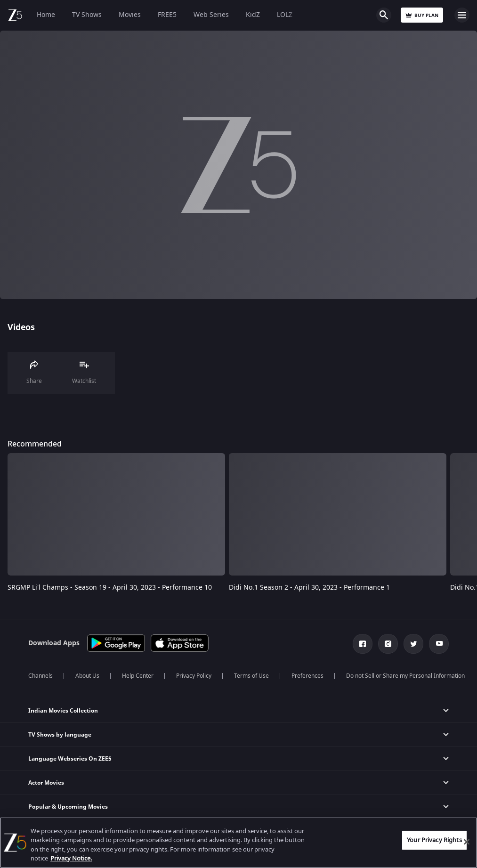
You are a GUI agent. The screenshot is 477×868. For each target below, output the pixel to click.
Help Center (138, 676)
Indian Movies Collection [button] (63, 711)
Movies (130, 15)
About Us (87, 676)
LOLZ (285, 15)
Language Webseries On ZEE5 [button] (70, 759)
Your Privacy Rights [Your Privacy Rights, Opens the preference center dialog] (434, 840)
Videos (21, 327)
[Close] (467, 842)
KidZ (253, 15)
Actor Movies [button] (46, 783)
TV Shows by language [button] (60, 735)
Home (46, 15)
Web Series (211, 15)
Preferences (307, 676)
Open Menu (462, 15)
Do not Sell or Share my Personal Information (405, 676)
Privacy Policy (194, 676)
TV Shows (87, 15)
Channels (40, 676)
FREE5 (167, 15)
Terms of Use (251, 676)
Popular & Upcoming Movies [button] (68, 807)
